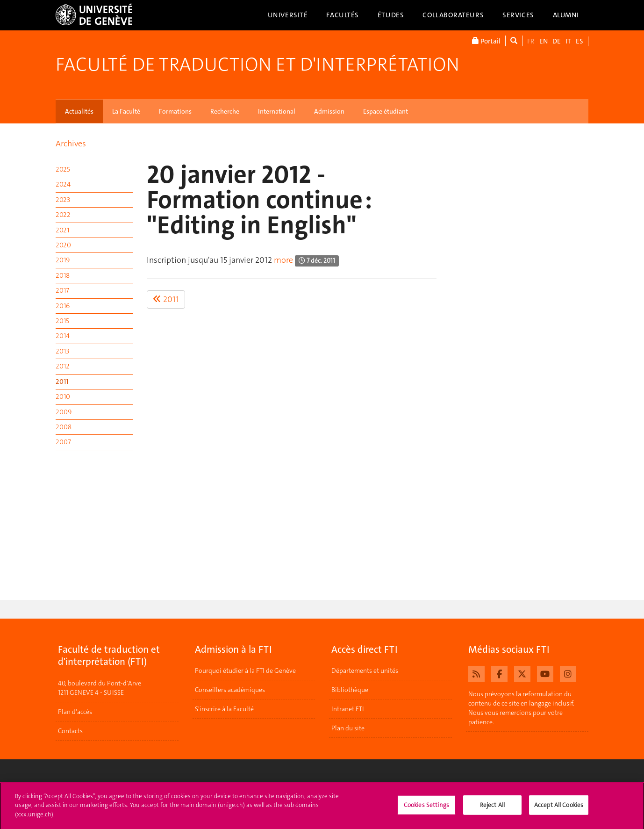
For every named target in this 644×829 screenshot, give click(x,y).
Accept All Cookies (559, 808)
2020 (63, 245)
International (277, 111)
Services (518, 15)
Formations (175, 111)
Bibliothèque (350, 690)
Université (288, 15)
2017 (62, 290)
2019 (63, 260)
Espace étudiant (386, 111)
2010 (63, 396)
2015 (62, 321)
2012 (63, 366)
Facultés (343, 15)
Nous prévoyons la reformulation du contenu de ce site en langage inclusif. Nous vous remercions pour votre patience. (521, 708)
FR (531, 41)
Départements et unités (365, 670)
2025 (63, 169)
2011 (62, 382)
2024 (63, 184)
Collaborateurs (453, 15)
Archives (71, 144)
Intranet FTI (348, 709)
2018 (63, 275)
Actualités (79, 111)
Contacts (70, 731)
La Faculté (126, 111)
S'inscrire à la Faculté (224, 709)
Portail (486, 41)
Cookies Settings (426, 808)
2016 (63, 306)
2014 (63, 336)
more (283, 260)
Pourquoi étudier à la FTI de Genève (245, 670)
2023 (63, 200)
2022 (63, 215)
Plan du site (348, 728)
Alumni (566, 15)
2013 (62, 351)
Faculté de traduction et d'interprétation (258, 65)
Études (391, 15)
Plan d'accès (75, 712)
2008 (64, 427)
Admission (329, 111)
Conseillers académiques (230, 690)
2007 (63, 442)
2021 (62, 230)
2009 (64, 412)
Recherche (225, 111)
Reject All (492, 808)
